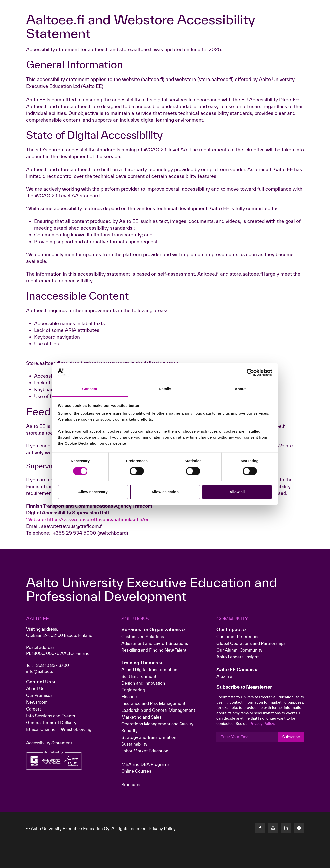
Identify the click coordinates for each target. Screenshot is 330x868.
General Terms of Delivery (51, 722)
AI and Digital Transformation (149, 669)
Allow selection (165, 492)
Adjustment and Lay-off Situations (155, 643)
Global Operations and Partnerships (251, 643)
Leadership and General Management (158, 710)
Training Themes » (142, 663)
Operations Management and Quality (157, 724)
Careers (34, 709)
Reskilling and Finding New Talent (154, 650)
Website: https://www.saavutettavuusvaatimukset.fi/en (88, 519)
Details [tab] (165, 389)
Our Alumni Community (239, 650)
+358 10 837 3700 (51, 665)
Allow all (237, 492)
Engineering (133, 690)
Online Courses (136, 771)
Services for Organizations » (153, 629)
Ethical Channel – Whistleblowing (59, 729)
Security (129, 730)
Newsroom (37, 702)
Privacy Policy (162, 828)
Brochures (131, 785)
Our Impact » (231, 629)
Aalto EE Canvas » (237, 669)
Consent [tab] (90, 389)
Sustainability (134, 744)
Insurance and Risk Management (153, 703)
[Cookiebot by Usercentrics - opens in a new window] (250, 372)
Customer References (238, 636)
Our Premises (39, 695)
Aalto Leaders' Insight (238, 657)
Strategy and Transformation (149, 737)
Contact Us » (41, 682)
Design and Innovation (143, 683)
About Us (35, 689)
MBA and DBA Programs (145, 764)
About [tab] (240, 389)
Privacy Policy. (262, 723)
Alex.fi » (224, 676)
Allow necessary (93, 492)
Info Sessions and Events (50, 716)
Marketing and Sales (141, 717)
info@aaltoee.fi (41, 671)
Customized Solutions (143, 636)
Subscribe (291, 737)
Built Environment (139, 676)
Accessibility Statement (49, 743)
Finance (129, 697)
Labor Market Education (145, 751)
